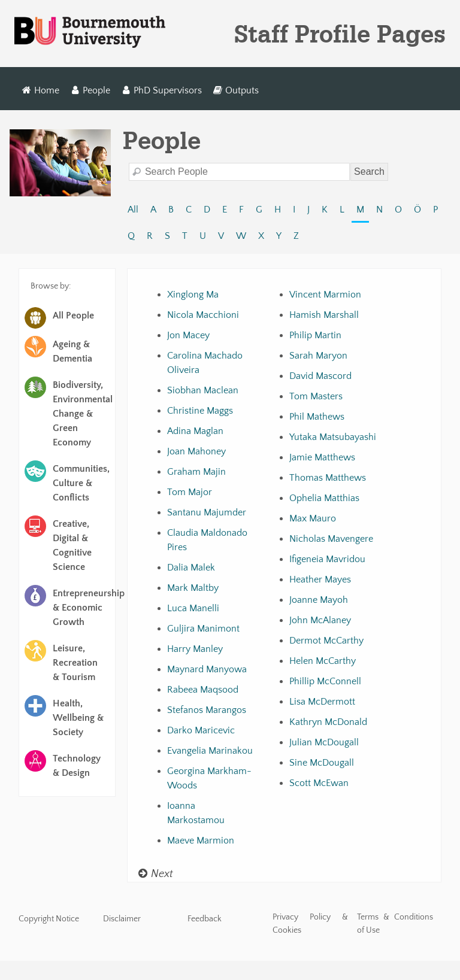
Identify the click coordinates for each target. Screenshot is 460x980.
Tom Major (190, 492)
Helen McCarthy (323, 661)
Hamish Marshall (324, 315)
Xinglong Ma (193, 295)
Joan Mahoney (196, 451)
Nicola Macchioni (203, 315)
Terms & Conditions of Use (395, 924)
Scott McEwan (319, 783)
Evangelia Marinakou (210, 751)
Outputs (236, 90)
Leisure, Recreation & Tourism (75, 663)
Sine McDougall (322, 763)
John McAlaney (320, 620)
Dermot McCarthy (326, 641)
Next (155, 874)
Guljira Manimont (203, 629)
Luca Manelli (193, 608)
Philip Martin (315, 335)
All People (73, 315)
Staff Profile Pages (340, 34)
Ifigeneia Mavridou (327, 559)
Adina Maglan (195, 431)
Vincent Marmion (325, 295)
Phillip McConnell (325, 681)
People (91, 90)
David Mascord (320, 376)
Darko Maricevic (201, 730)
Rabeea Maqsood (203, 690)
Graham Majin (196, 472)
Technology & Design (77, 766)
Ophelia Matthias (324, 498)
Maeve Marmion (201, 841)
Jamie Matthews (322, 457)
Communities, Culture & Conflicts (81, 483)
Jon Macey (188, 335)
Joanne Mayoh (319, 600)
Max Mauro (313, 518)
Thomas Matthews (328, 478)
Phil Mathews (317, 417)
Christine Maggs (200, 411)
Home (41, 90)
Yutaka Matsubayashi (333, 437)
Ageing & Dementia (72, 351)
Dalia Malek (191, 568)
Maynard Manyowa (207, 669)
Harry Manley (195, 649)
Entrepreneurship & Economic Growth (82, 608)
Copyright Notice (49, 919)
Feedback (205, 919)
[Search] (239, 172)
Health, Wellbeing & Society (78, 718)
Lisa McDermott (322, 702)
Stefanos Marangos (207, 710)
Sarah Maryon (318, 356)
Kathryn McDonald (328, 722)
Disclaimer (122, 919)
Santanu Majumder (207, 512)
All (133, 210)
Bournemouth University (90, 32)
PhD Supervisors (161, 90)
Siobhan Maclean (203, 390)
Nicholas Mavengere (331, 539)
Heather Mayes (320, 579)
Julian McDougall (324, 742)
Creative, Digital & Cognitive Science (72, 545)
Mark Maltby (193, 588)
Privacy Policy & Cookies (311, 924)
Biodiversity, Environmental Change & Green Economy (82, 414)
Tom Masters (316, 396)
